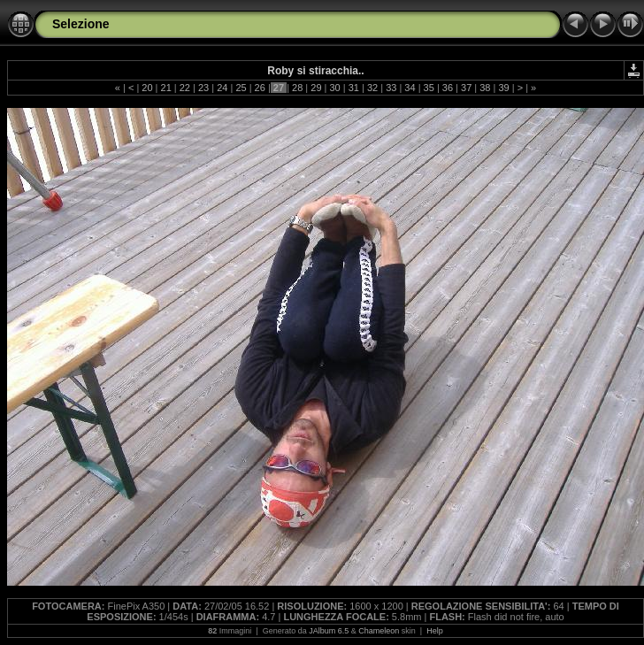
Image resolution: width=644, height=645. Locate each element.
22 (185, 88)
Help (435, 631)
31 (354, 88)
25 (241, 88)
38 (485, 88)
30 (334, 88)
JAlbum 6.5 (329, 631)
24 (222, 88)
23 (203, 88)
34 (410, 88)
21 (165, 88)
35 (429, 88)
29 (316, 88)
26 (260, 88)
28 (297, 88)
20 (147, 88)
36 (448, 88)
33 (391, 88)
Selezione (81, 24)
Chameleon (379, 631)
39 (503, 88)
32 (372, 88)
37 (466, 88)
